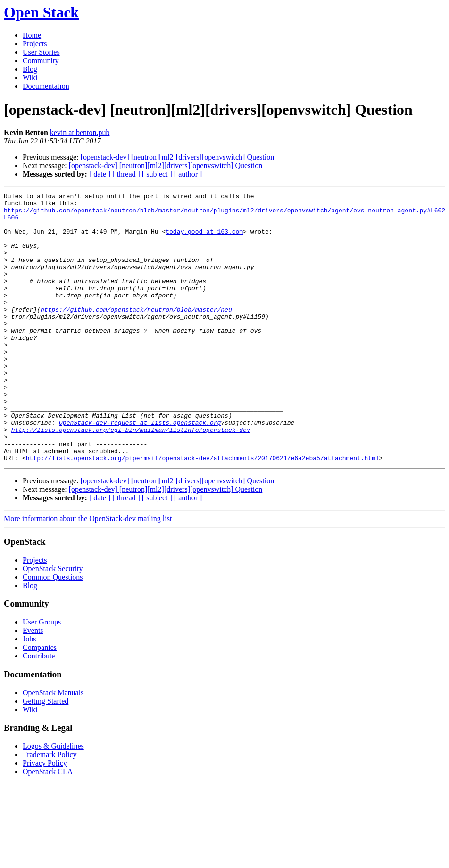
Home (32, 35)
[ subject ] (157, 174)
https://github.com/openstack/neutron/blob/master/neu (136, 333)
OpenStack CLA (48, 825)
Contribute (39, 710)
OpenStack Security (53, 622)
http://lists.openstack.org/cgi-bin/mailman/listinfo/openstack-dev (131, 478)
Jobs (29, 693)
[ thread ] (126, 174)
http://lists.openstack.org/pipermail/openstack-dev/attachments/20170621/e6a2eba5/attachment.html (203, 512)
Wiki (30, 78)
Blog (30, 69)
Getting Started (46, 755)
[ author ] (188, 174)
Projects (35, 44)
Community (41, 61)
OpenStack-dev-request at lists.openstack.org (140, 469)
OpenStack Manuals (53, 746)
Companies (40, 701)
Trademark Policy (50, 808)
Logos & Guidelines (53, 800)
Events (33, 684)
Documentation (46, 86)
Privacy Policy (45, 817)
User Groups (42, 676)
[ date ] (100, 174)
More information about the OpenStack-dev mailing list (88, 572)
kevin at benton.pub (80, 132)
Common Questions (53, 631)
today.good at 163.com (204, 240)
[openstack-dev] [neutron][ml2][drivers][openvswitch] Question (178, 157)
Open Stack (41, 12)
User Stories (41, 52)
